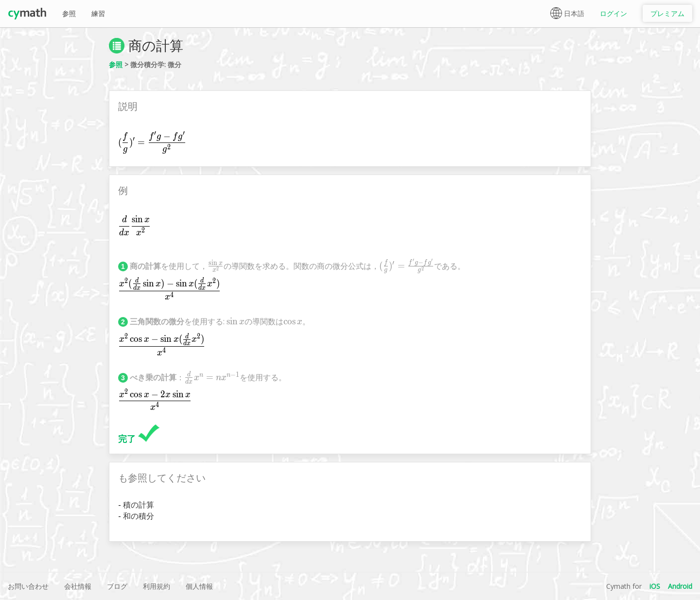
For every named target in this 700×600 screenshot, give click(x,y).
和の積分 (139, 516)
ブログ (117, 586)
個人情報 (199, 586)
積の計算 (139, 505)
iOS (655, 586)
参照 (69, 13)
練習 (98, 13)
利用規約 (157, 586)
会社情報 (78, 586)
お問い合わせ (28, 586)
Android (680, 586)
